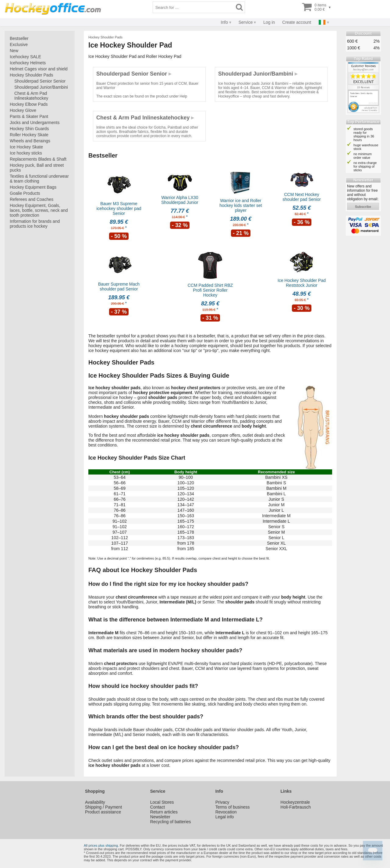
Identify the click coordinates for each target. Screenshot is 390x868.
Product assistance (103, 812)
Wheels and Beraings (30, 141)
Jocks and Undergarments (35, 123)
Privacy (222, 802)
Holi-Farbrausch (296, 807)
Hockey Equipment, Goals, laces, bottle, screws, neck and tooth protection (39, 210)
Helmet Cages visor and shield (39, 69)
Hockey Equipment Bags (33, 187)
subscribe (363, 207)
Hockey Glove (23, 110)
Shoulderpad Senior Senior (40, 81)
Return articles (164, 812)
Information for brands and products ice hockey (35, 224)
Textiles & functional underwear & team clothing (39, 179)
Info (224, 22)
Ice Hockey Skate (26, 147)
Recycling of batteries (171, 822)
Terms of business (233, 807)
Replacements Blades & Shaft (38, 159)
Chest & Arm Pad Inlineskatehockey (31, 96)
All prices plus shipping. (101, 845)
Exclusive (19, 44)
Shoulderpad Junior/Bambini (41, 87)
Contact (158, 807)
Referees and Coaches (32, 199)
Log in (269, 22)
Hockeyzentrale (295, 802)
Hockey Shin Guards (29, 129)
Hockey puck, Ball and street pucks (37, 168)
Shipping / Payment (103, 807)
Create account (297, 22)
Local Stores (162, 802)
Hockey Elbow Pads (29, 104)
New (14, 51)
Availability (95, 802)
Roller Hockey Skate (29, 135)
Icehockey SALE (25, 57)
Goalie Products (25, 193)
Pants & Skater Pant (29, 116)
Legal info (225, 817)
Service (246, 22)
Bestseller (19, 38)
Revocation (226, 812)
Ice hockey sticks (26, 153)
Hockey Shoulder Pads (31, 75)
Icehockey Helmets (28, 63)
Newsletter (160, 817)
